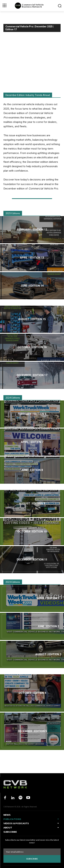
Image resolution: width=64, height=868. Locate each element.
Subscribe (32, 859)
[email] (32, 852)
